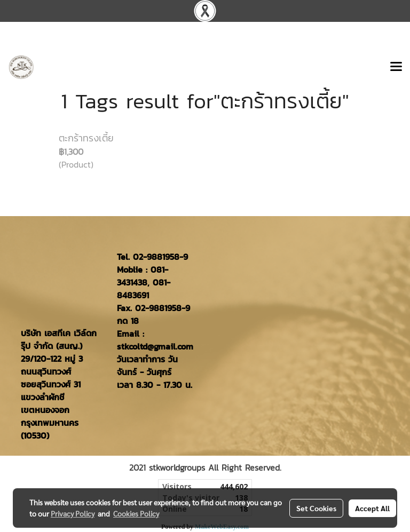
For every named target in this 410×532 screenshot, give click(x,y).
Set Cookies (316, 508)
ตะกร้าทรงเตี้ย (86, 138)
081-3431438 (143, 276)
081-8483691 (144, 289)
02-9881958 (156, 257)
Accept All (372, 508)
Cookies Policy (136, 513)
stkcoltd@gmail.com (155, 346)
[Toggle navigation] (396, 67)
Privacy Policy (73, 513)
